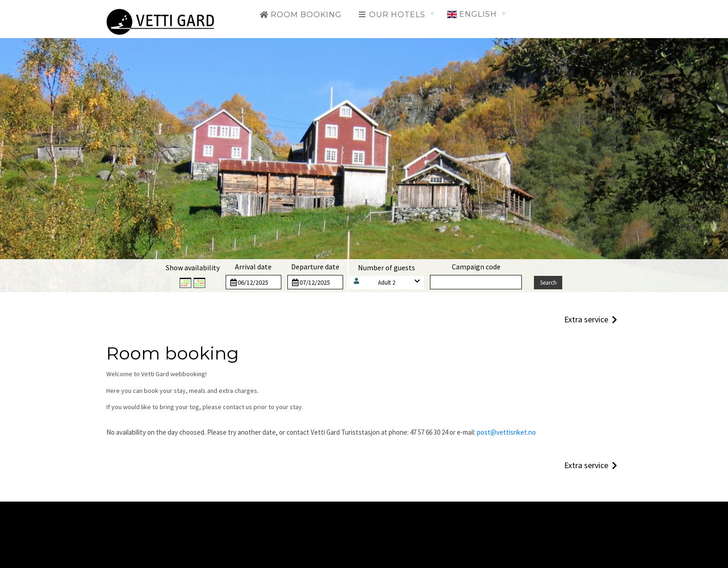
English (472, 14)
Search (548, 283)
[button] (387, 283)
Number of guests (387, 268)
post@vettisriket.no (506, 432)
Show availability (193, 268)
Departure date (315, 267)
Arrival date (253, 267)
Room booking (300, 15)
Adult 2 (387, 283)
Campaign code (476, 267)
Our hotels (391, 15)
